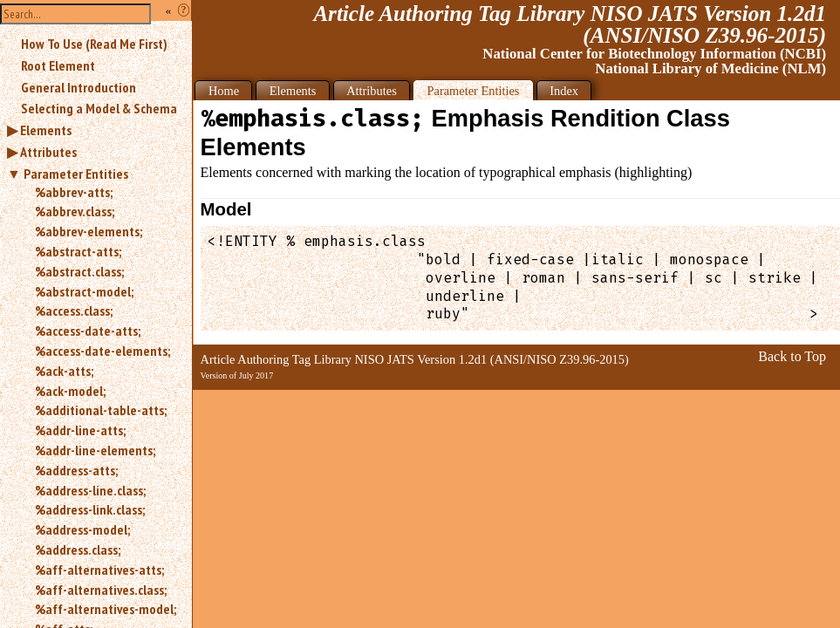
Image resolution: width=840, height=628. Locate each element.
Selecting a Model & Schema (99, 108)
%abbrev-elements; (89, 231)
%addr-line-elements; (95, 450)
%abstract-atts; (78, 251)
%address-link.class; (90, 509)
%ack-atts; (64, 371)
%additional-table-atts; (101, 410)
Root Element (58, 65)
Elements (46, 130)
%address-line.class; (90, 490)
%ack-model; (70, 391)
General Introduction (79, 87)
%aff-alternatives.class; (101, 590)
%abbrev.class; (75, 211)
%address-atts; (76, 470)
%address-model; (82, 529)
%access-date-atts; (88, 331)
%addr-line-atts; (80, 430)
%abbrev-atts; (74, 192)
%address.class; (78, 549)
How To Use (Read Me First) (94, 44)
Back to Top (792, 356)
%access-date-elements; (102, 351)
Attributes (48, 152)
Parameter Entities (76, 174)
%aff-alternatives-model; (106, 609)
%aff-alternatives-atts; (99, 570)
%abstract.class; (79, 271)
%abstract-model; (84, 291)
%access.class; (74, 311)
